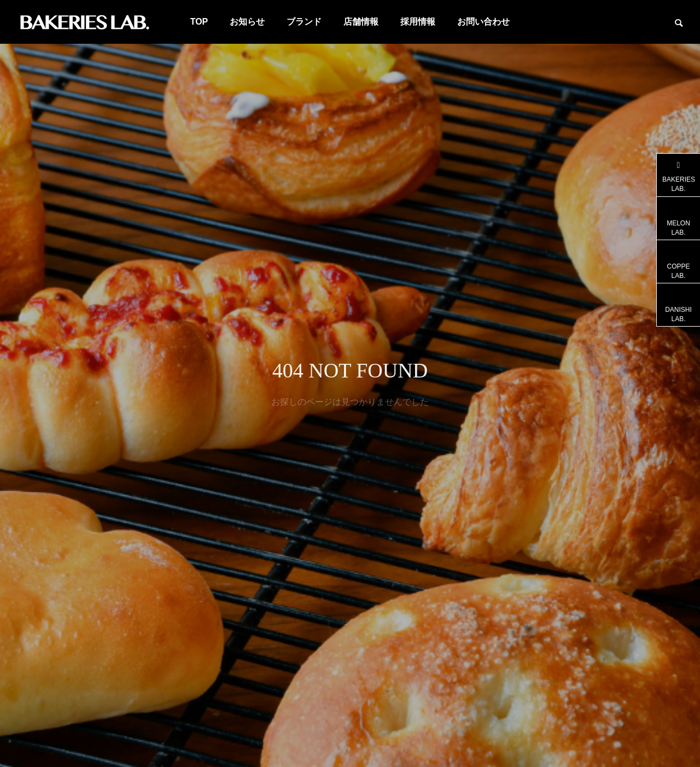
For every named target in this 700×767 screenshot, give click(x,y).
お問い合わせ (483, 22)
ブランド (304, 22)
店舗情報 (361, 22)
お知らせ (247, 22)
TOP (199, 22)
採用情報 (418, 22)
